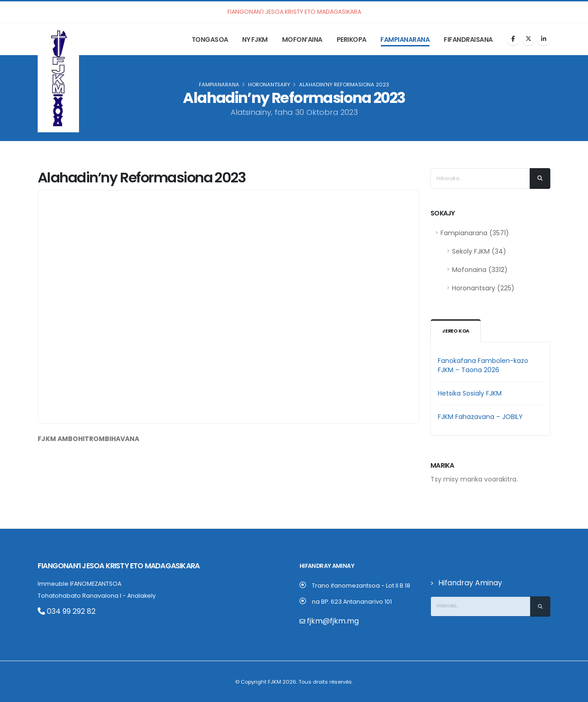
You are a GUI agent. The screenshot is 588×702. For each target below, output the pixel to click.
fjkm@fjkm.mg (328, 621)
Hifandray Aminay (464, 583)
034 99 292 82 (62, 611)
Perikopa (352, 40)
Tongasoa (210, 40)
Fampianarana (405, 40)
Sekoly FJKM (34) (479, 251)
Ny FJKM (255, 40)
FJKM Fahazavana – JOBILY (480, 417)
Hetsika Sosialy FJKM (470, 393)
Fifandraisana (468, 40)
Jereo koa (456, 331)
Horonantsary (269, 85)
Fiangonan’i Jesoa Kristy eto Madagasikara (106, 566)
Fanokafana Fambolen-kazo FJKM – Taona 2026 (483, 365)
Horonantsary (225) (483, 288)
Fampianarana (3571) (475, 233)
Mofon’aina (302, 40)
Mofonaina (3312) (480, 270)
